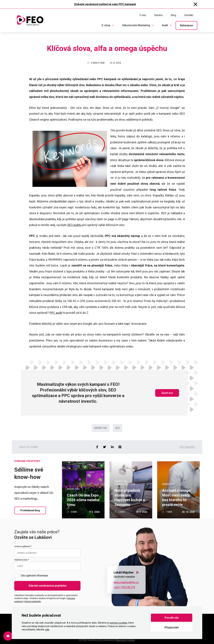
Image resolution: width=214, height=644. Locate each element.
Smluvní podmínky (33, 602)
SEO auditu (74, 225)
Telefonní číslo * (22, 560)
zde (47, 630)
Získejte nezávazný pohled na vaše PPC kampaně (105, 4)
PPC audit (56, 313)
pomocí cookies (119, 623)
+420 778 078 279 (124, 587)
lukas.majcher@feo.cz (126, 582)
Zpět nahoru (187, 447)
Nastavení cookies (126, 640)
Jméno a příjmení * (23, 546)
